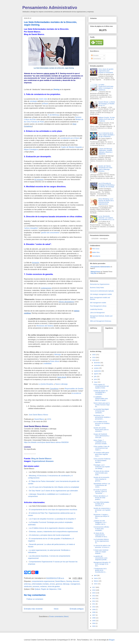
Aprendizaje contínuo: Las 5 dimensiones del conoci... (102, 485)
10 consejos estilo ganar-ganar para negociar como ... (102, 454)
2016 (94, 590)
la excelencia (76, 393)
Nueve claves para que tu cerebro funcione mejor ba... (102, 405)
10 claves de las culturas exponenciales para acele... (101, 473)
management (75, 584)
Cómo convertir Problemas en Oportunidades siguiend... (102, 460)
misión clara (43, 99)
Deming (56, 89)
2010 (94, 607)
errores (52, 584)
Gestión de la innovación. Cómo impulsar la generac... (102, 479)
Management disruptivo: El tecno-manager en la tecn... (102, 564)
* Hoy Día (93, 273)
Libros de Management (97, 313)
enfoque (45, 104)
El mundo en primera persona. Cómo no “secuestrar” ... (100, 492)
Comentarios (96, 59)
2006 (94, 618)
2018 (94, 360)
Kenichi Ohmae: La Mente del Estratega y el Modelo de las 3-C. (107, 104)
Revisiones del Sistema (45, 326)
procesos (36, 586)
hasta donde (62, 377)
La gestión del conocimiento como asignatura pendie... (101, 558)
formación (36, 263)
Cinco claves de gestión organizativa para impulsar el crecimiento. (106, 71)
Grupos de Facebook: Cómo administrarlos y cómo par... (101, 436)
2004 (94, 623)
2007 (94, 615)
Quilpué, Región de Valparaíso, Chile (48, 589)
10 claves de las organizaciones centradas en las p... (101, 535)
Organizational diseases (43, 461)
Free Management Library (98, 306)
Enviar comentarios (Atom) (59, 616)
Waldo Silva (96, 252)
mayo (96, 382)
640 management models (98, 303)
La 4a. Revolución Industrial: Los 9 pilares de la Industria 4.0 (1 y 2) (106, 218)
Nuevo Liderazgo (61, 384)
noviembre (97, 365)
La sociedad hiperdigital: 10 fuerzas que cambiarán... (101, 411)
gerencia (59, 584)
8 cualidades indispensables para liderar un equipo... (101, 399)
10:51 (49, 419)
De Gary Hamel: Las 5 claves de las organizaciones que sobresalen (53, 491)
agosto (96, 374)
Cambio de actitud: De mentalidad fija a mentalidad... (101, 392)
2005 (94, 621)
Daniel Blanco (40, 419)
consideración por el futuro (70, 138)
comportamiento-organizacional (43, 581)
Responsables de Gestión (74, 389)
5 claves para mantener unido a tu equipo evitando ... (101, 552)
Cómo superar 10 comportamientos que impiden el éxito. (101, 386)
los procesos (39, 179)
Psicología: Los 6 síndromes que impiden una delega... (102, 467)
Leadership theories (96, 309)
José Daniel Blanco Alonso (38, 415)
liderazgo (58, 354)
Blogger (112, 640)
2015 (94, 593)
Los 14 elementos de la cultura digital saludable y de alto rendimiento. (106, 135)
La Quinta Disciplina (46, 384)
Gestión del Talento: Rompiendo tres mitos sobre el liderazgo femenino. (105, 169)
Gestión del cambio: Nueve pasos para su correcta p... (101, 430)
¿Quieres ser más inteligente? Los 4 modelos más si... (100, 522)
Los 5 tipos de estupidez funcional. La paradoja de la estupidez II (53, 519)
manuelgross (96, 256)
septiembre (98, 371)
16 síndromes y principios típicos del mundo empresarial (49, 535)
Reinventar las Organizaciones (100, 284)
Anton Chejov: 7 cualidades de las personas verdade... (101, 442)
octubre (96, 368)
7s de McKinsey (53, 115)
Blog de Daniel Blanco (41, 459)
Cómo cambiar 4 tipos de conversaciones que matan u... (102, 448)
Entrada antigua (77, 609)
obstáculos (28, 586)
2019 (94, 357)
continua (27, 313)
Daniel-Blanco (60, 581)
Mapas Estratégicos (31, 149)
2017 (94, 587)
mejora (77, 311)
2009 (94, 610)
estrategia (34, 101)
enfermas (27, 584)
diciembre (97, 363)
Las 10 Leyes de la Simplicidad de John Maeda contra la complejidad (54, 487)
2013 (94, 598)
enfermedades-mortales (40, 584)
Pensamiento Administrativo (50, 8)
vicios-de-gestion (54, 586)
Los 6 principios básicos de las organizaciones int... (101, 541)
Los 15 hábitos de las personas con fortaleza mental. (102, 423)
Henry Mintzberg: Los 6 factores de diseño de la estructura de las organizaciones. (106, 201)
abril (95, 575)
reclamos (43, 586)
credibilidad (47, 364)
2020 (94, 355)
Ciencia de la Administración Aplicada (102, 291)
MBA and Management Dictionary (101, 321)
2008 (94, 612)
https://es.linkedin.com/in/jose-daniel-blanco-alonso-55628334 (46, 442)
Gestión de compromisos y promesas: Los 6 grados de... (102, 510)
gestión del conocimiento (50, 233)
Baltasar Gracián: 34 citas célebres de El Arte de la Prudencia (107, 119)
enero (96, 584)
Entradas (95, 55)
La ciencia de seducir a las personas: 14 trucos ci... (102, 546)
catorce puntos (49, 73)
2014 (94, 596)
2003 (94, 626)
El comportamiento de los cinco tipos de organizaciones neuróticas (53, 510)
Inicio (56, 609)
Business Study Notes (97, 288)
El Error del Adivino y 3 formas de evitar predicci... (101, 498)
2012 (94, 601)
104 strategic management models (101, 294)
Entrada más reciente (33, 609)
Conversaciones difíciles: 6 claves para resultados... (101, 529)
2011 (94, 604)
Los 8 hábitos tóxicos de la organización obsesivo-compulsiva (51, 528)
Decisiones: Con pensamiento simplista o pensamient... (102, 417)
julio (95, 376)
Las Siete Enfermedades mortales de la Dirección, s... (101, 504)
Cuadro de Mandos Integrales (71, 147)
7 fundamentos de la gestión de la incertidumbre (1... (100, 570)
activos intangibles (31, 228)
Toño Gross (96, 249)
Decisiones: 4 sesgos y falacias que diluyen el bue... (101, 516)
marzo (96, 578)
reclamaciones (46, 288)
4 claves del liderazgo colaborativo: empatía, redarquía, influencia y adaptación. (105, 151)
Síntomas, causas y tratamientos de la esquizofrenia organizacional (53, 532)
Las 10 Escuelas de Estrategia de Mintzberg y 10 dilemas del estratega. (107, 185)
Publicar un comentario (35, 599)
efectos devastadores (66, 302)
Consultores (54, 389)
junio (96, 379)
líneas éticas (55, 361)
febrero (96, 581)
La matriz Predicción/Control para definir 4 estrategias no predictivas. (106, 87)
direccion (76, 581)
